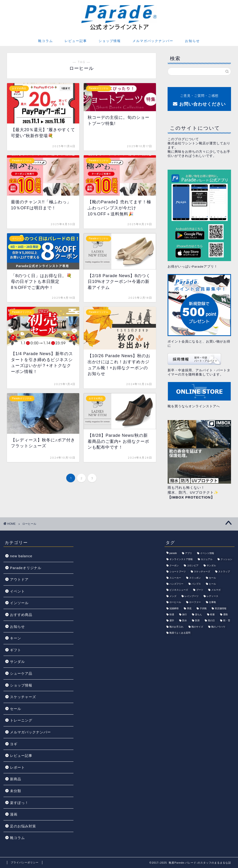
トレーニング (21, 720)
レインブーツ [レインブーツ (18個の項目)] (192, 596)
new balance (21, 556)
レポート (17, 767)
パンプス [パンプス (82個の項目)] (196, 584)
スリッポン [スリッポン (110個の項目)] (195, 578)
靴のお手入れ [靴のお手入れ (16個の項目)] (176, 627)
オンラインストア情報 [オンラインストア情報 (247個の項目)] (181, 559)
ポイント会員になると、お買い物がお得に (199, 311)
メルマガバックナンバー (153, 41)
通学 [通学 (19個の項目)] (172, 621)
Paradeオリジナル (26, 568)
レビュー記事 (76, 41)
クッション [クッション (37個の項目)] (226, 559)
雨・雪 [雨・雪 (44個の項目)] (227, 621)
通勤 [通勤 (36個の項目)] (225, 614)
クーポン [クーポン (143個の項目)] (174, 565)
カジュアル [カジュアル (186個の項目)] (207, 559)
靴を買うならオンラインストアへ (199, 395)
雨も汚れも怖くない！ (186, 487)
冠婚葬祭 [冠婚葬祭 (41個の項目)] (174, 608)
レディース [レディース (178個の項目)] (212, 596)
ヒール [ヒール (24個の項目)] (212, 584)
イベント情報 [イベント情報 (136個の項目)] (207, 553)
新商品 (16, 779)
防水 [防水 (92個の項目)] (185, 621)
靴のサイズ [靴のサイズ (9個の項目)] (197, 627)
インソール (19, 603)
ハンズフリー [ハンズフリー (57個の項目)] (176, 584)
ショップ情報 (110, 41)
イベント (17, 591)
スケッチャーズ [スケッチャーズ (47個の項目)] (202, 572)
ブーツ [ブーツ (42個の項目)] (200, 590)
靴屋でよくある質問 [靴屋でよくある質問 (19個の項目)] (180, 633)
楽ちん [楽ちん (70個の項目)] (198, 614)
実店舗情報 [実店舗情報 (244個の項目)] (221, 608)
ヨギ (14, 744)
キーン (16, 638)
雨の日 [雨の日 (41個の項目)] (211, 621)
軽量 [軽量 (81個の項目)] (212, 614)
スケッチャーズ (23, 697)
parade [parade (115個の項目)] (173, 553)
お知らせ (192, 41)
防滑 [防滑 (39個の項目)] (197, 621)
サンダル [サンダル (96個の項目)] (211, 565)
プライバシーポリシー (25, 862)
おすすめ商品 (21, 615)
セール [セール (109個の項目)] (212, 578)
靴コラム (46, 41)
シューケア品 (21, 673)
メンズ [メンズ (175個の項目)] (173, 596)
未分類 (16, 791)
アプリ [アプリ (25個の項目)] (188, 553)
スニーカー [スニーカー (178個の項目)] (175, 578)
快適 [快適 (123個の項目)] (172, 614)
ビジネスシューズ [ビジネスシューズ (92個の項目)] (179, 590)
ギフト (16, 650)
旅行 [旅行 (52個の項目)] (185, 614)
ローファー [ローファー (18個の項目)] (195, 602)
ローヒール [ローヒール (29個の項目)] (175, 602)
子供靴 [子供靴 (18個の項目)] (203, 608)
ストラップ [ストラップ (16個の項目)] (224, 572)
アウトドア (19, 579)
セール (16, 709)
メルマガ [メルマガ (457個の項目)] (216, 590)
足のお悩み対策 (23, 826)
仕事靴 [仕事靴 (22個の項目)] (212, 602)
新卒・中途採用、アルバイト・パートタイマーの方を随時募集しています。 (199, 365)
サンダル (17, 662)
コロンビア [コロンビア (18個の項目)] (193, 565)
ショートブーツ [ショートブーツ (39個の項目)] (178, 572)
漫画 (14, 814)
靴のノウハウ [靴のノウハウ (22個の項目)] (218, 627)
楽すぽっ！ (19, 803)
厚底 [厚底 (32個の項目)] (189, 608)
